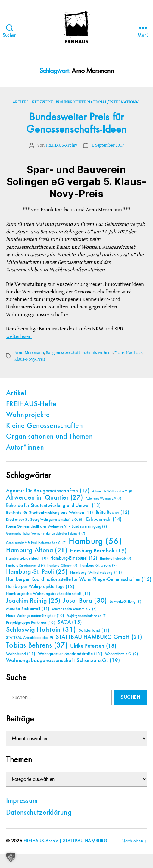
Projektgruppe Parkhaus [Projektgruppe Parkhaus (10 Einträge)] (31, 623)
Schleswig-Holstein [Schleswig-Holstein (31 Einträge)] (41, 630)
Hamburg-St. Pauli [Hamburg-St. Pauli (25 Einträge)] (37, 572)
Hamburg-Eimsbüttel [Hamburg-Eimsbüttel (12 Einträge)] (74, 558)
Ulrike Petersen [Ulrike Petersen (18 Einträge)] (93, 646)
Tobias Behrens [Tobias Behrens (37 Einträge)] (37, 645)
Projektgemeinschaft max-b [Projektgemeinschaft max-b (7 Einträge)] (86, 616)
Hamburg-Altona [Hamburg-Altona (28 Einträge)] (37, 550)
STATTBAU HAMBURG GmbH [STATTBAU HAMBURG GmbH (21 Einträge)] (99, 637)
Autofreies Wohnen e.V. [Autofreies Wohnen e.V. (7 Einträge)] (103, 499)
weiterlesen (19, 336)
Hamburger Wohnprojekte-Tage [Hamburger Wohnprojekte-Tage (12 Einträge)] (40, 587)
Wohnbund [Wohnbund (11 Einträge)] (21, 654)
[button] (11, 857)
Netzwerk (42, 102)
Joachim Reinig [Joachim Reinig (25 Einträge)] (33, 601)
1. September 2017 (108, 145)
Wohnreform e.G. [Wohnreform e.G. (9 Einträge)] (121, 654)
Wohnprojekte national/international (98, 102)
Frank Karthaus (128, 353)
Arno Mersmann (29, 353)
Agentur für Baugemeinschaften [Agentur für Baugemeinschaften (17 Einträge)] (48, 491)
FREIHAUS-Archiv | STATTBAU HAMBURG (65, 841)
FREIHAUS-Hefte (31, 404)
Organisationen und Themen (49, 437)
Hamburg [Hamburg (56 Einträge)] (95, 541)
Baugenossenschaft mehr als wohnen (79, 353)
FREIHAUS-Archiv (61, 145)
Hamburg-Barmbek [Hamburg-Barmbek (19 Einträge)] (98, 551)
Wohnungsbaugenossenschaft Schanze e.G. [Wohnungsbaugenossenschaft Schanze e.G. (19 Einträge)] (63, 660)
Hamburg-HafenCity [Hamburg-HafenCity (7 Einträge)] (116, 559)
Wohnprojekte (28, 415)
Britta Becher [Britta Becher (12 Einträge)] (112, 512)
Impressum (22, 801)
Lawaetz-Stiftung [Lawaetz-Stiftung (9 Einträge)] (125, 602)
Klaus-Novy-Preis (30, 359)
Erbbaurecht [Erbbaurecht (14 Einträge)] (104, 519)
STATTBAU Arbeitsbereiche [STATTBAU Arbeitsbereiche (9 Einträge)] (30, 638)
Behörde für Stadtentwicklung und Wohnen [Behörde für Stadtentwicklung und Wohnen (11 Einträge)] (50, 513)
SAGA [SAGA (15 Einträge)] (70, 622)
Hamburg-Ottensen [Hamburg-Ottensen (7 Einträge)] (62, 566)
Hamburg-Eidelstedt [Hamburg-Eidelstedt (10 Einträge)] (27, 558)
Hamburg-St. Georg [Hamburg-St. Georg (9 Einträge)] (98, 565)
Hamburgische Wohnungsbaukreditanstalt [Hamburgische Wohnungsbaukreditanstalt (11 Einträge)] (48, 594)
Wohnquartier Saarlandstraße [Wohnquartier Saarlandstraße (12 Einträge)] (70, 654)
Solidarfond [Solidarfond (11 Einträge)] (94, 630)
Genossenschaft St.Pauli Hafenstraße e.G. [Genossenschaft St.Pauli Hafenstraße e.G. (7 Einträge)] (36, 543)
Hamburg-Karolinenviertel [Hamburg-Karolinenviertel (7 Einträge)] (25, 566)
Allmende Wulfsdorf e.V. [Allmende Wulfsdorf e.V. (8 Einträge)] (113, 491)
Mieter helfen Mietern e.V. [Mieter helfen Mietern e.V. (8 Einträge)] (75, 609)
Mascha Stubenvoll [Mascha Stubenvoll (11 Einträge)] (28, 609)
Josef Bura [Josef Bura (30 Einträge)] (85, 601)
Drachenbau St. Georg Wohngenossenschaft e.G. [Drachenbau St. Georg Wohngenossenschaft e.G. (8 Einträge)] (45, 520)
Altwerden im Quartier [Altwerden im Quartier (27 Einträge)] (44, 498)
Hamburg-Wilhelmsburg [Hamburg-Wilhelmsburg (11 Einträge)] (96, 573)
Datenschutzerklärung (39, 813)
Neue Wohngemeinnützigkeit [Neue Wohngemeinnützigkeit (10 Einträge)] (35, 616)
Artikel (21, 102)
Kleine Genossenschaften (44, 426)
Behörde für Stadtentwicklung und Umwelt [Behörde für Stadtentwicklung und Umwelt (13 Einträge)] (53, 506)
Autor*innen (25, 448)
